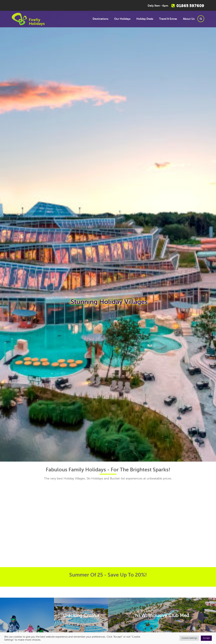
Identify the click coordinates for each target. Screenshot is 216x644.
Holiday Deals (145, 19)
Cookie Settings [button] (189, 638)
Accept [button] (206, 638)
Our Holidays (122, 19)
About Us (189, 19)
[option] (108, 310)
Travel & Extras (168, 19)
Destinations (100, 19)
